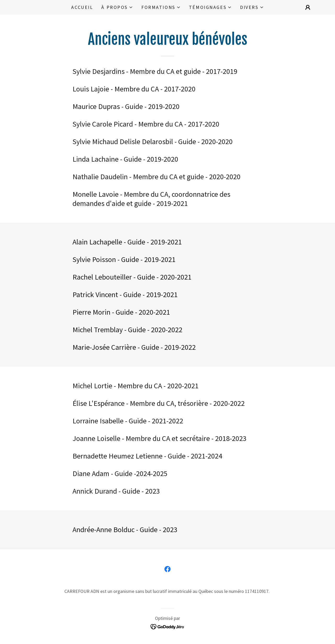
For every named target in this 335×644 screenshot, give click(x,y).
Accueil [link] (82, 7)
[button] (117, 7)
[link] (167, 569)
